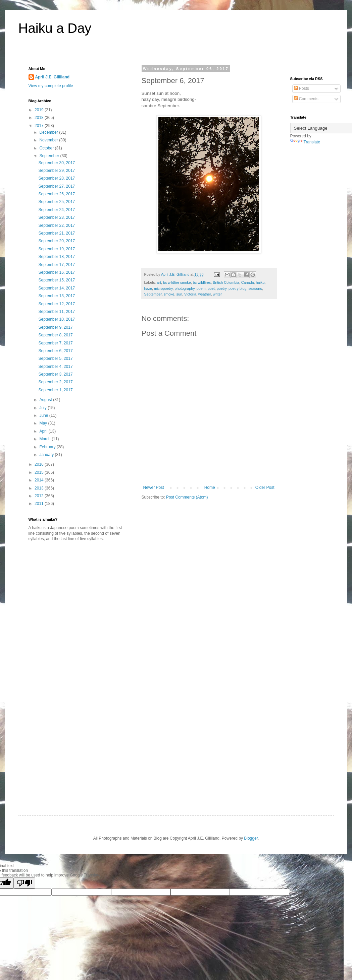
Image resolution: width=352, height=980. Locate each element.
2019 (40, 110)
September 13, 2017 (57, 296)
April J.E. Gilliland (53, 77)
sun (179, 294)
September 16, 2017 (57, 272)
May (44, 423)
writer (217, 294)
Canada (248, 282)
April (44, 431)
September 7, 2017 (55, 343)
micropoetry (163, 288)
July (43, 408)
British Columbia (226, 282)
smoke (169, 294)
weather (205, 294)
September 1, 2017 (55, 390)
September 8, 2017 (55, 335)
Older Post (265, 487)
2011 (40, 504)
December (49, 132)
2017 (40, 126)
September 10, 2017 (57, 319)
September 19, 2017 (57, 249)
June (44, 415)
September (153, 294)
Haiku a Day (55, 28)
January (47, 455)
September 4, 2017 (55, 367)
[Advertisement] (85, 599)
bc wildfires (202, 282)
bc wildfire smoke (177, 282)
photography (185, 288)
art (159, 282)
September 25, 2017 (57, 202)
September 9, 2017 (55, 327)
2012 (40, 496)
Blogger (251, 838)
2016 (40, 464)
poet (211, 288)
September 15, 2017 (57, 280)
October (47, 148)
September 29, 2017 (57, 171)
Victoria (190, 294)
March (45, 439)
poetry (222, 288)
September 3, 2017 (55, 374)
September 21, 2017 (57, 233)
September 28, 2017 (57, 178)
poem (201, 288)
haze (148, 288)
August (46, 400)
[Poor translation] (24, 883)
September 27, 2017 (57, 186)
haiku (260, 282)
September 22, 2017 (57, 225)
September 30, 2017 (57, 163)
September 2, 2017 (55, 382)
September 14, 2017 (57, 288)
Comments (306, 99)
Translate (305, 142)
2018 (40, 118)
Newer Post (154, 487)
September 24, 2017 (57, 210)
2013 (40, 488)
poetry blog (237, 288)
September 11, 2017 (57, 312)
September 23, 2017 (57, 217)
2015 (40, 472)
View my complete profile (51, 86)
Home (210, 487)
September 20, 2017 (57, 241)
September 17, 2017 (57, 265)
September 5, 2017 (55, 358)
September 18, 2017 (57, 257)
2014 (40, 480)
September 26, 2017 (57, 194)
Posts (301, 88)
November (49, 140)
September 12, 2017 (57, 304)
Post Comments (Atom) (187, 497)
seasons (255, 288)
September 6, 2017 (55, 351)
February (48, 447)
